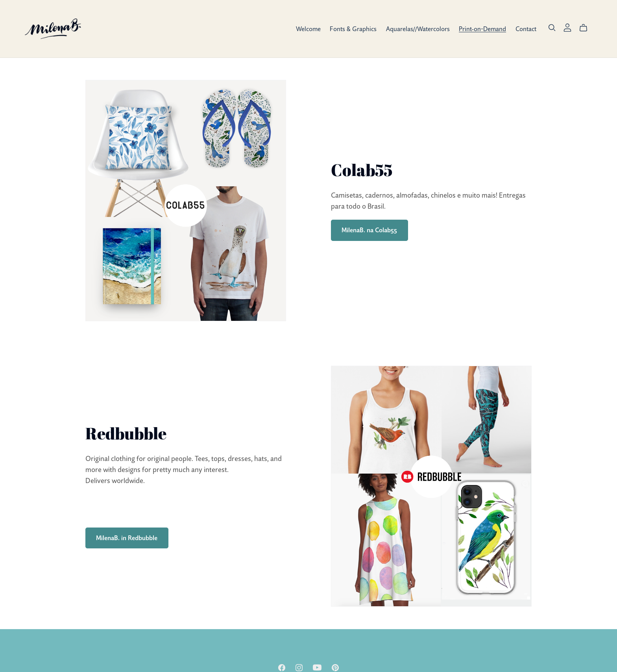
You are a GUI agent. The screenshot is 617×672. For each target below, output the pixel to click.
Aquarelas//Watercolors (418, 28)
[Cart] (587, 28)
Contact (526, 28)
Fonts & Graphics (353, 28)
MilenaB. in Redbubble (127, 538)
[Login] (567, 26)
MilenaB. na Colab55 (369, 230)
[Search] (552, 28)
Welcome (308, 28)
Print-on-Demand (482, 28)
